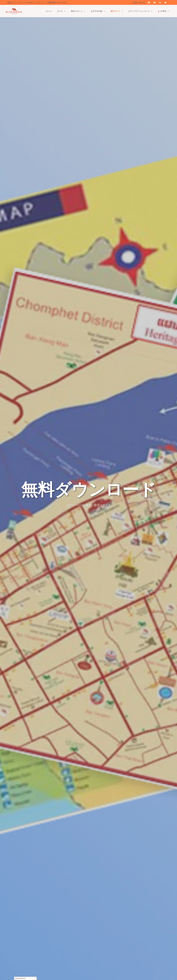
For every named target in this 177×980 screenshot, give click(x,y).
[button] (171, 2)
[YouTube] (154, 3)
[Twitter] (166, 3)
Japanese (20, 978)
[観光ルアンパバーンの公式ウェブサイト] (14, 11)
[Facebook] (149, 3)
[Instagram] (160, 3)
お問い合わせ (139, 2)
